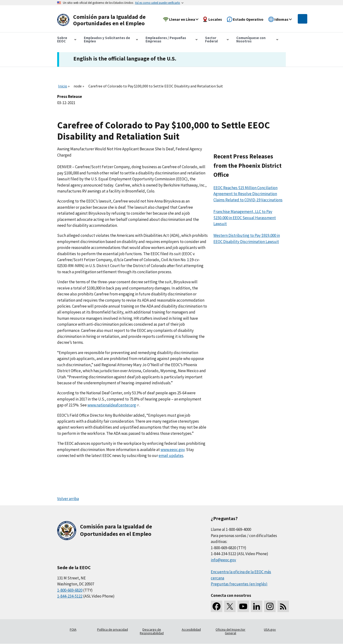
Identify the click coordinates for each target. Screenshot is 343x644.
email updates (171, 456)
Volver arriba (68, 499)
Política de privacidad (113, 629)
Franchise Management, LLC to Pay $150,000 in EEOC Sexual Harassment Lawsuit (245, 218)
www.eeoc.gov (173, 450)
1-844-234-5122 (70, 596)
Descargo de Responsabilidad (152, 631)
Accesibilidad (191, 629)
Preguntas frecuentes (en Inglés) (239, 584)
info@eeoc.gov (223, 560)
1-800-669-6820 (70, 590)
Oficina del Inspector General (230, 631)
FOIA (73, 629)
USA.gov (270, 629)
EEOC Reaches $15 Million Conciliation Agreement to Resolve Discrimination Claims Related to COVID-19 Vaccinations (248, 194)
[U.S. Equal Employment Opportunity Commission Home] (103, 20)
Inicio (63, 86)
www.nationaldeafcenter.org (113, 405)
